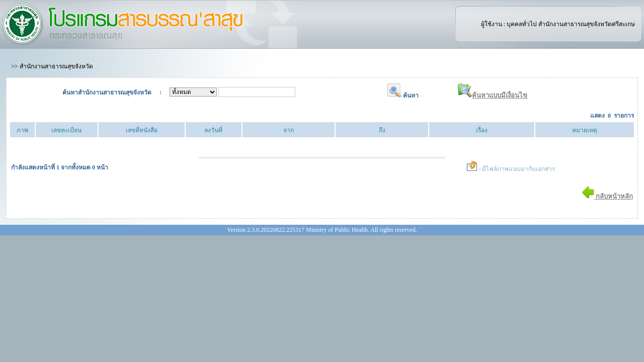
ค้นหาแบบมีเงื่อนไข (493, 95)
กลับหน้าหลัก (607, 196)
